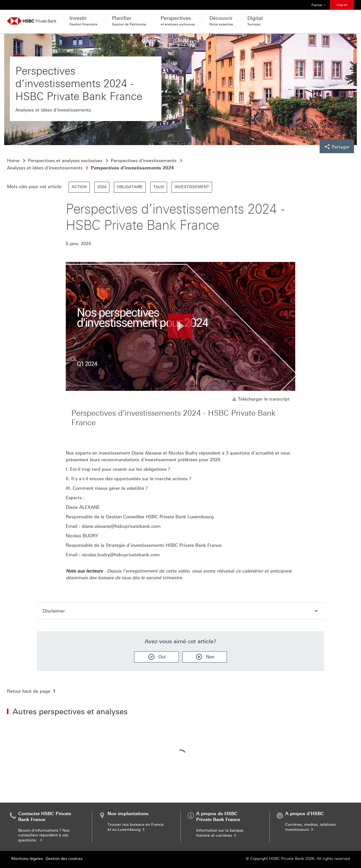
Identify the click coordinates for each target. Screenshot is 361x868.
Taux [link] (159, 187)
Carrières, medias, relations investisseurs (310, 827)
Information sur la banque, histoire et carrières (220, 833)
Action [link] (79, 187)
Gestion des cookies (64, 859)
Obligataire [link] (130, 187)
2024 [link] (102, 187)
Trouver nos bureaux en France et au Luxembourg (136, 827)
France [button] (319, 5)
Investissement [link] (192, 187)
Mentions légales (27, 859)
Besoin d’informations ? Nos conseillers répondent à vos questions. (44, 835)
